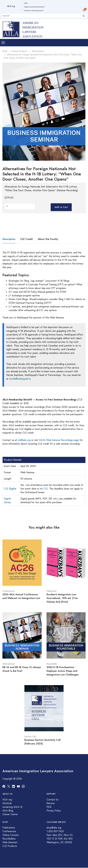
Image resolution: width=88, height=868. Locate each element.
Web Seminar (38, 51)
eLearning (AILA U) (12, 807)
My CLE (44, 489)
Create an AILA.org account (34, 11)
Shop (5, 51)
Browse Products (19, 51)
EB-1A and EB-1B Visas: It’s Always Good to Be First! (22, 669)
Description (9, 239)
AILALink (7, 803)
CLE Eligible (10, 489)
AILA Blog (8, 811)
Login (26, 3)
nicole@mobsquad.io (20, 379)
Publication (52, 591)
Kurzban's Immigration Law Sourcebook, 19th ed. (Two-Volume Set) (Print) (62, 598)
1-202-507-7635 (55, 831)
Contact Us (52, 800)
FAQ (49, 807)
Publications (9, 828)
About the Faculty (48, 239)
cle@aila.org (24, 440)
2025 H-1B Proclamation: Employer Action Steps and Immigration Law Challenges (63, 671)
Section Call (30, 737)
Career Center (10, 814)
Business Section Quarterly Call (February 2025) (42, 742)
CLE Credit (27, 239)
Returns (51, 803)
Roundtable (52, 664)
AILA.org (11, 6)
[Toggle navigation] (3, 43)
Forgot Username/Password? (34, 7)
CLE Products (10, 846)
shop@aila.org (54, 828)
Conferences (8, 591)
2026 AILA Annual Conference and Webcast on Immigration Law (21, 596)
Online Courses (11, 835)
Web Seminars (10, 842)
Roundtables (9, 839)
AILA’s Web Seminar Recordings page (59, 440)
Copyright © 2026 (12, 779)
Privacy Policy (54, 811)
